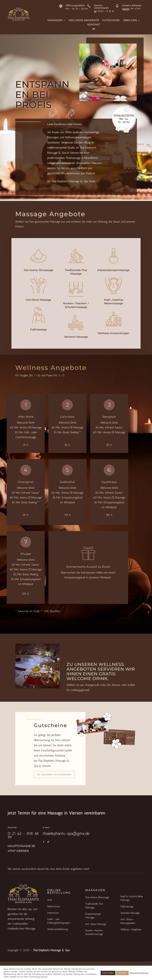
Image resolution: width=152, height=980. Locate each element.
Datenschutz (54, 906)
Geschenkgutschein (52, 750)
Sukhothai (67, 482)
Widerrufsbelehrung (58, 929)
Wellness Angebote (84, 21)
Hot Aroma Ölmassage (39, 270)
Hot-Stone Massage (38, 300)
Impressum (53, 913)
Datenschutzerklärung (139, 973)
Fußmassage (38, 330)
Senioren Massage (76, 337)
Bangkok (109, 417)
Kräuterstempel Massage (113, 270)
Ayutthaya (109, 482)
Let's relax (67, 417)
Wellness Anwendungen (114, 333)
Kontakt (94, 25)
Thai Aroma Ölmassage (97, 897)
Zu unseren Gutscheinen (54, 775)
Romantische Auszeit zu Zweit (88, 567)
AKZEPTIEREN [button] (108, 973)
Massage (55, 222)
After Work (26, 417)
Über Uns (130, 21)
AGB (49, 900)
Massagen (55, 21)
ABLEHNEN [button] (122, 973)
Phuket (26, 554)
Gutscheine (111, 21)
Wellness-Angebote (131, 929)
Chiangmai (26, 482)
